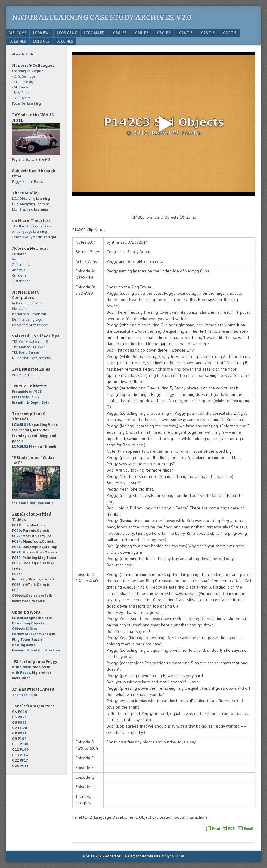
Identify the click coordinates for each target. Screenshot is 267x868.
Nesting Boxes (24, 645)
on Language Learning (29, 231)
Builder (30, 375)
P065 (22, 722)
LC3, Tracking (23, 209)
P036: (17, 590)
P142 (87, 817)
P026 (16, 547)
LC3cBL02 (20, 446)
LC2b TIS (207, 33)
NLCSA (178, 856)
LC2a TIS (185, 33)
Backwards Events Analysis (34, 634)
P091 (22, 733)
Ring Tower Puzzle (27, 639)
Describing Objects (28, 623)
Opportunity (21, 265)
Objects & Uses (25, 628)
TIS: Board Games (26, 352)
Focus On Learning (26, 103)
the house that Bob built (33, 503)
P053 (22, 717)
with (21, 667)
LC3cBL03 (20, 618)
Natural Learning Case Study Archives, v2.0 (102, 17)
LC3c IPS (163, 33)
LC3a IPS (119, 33)
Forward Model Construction (36, 650)
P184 (24, 755)
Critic (40, 375)
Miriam (27, 182)
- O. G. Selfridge (24, 76)
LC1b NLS (41, 41)
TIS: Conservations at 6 (30, 342)
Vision (17, 259)
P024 (17, 541)
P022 (16, 536)
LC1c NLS (65, 41)
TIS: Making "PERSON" (30, 347)
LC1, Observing (24, 198)
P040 (23, 711)
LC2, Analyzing (23, 204)
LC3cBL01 (20, 425)
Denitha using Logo (27, 319)
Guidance (19, 254)
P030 (16, 557)
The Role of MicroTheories (31, 226)
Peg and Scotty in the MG (31, 159)
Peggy (16, 182)
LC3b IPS (141, 33)
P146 (24, 749)
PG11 (24, 766)
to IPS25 (27, 391)
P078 (23, 728)
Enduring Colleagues (28, 71)
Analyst (18, 375)
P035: (17, 585)
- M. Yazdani (22, 87)
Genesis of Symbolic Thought (34, 237)
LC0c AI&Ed (94, 33)
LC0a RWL (42, 33)
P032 (16, 563)
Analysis (19, 270)
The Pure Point (25, 695)
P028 (16, 552)
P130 (24, 744)
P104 (22, 739)
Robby (39, 182)
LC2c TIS (229, 33)
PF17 (24, 760)
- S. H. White (21, 98)
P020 (17, 530)
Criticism (19, 275)
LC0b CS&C (67, 33)
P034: (17, 574)
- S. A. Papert (22, 92)
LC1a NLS (18, 41)
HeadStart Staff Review (30, 325)
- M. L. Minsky (23, 82)
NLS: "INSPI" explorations (31, 358)
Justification (21, 281)
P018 (16, 525)
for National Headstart (29, 314)
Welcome (18, 33)
